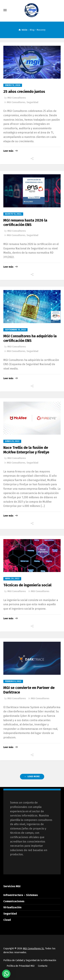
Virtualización (12, 907)
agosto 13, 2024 (13, 214)
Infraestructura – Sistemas (21, 895)
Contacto (43, 966)
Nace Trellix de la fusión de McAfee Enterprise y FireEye (26, 450)
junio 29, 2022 (12, 441)
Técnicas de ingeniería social (27, 585)
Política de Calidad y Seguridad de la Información (30, 960)
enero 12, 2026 (13, 85)
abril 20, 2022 (12, 579)
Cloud (7, 920)
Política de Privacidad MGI (21, 966)
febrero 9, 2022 (13, 681)
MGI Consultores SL (33, 949)
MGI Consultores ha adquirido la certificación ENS (30, 338)
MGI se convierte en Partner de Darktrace (29, 690)
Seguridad (32, 102)
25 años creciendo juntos (24, 92)
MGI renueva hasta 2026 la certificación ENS (25, 222)
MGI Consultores (17, 98)
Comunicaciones (14, 901)
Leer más (8, 151)
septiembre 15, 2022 (15, 330)
